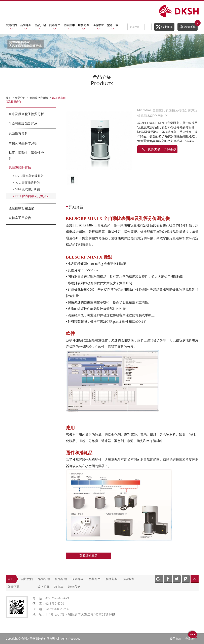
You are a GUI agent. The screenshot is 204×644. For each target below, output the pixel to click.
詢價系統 (188, 26)
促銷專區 (55, 25)
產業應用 (69, 25)
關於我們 (11, 25)
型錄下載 (113, 25)
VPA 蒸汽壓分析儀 (28, 189)
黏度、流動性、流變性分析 (26, 155)
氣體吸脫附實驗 (20, 168)
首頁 (11, 579)
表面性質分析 (18, 133)
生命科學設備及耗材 (23, 124)
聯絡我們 (74, 587)
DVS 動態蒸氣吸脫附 (30, 176)
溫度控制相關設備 (22, 208)
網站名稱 (179, 11)
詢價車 (59, 587)
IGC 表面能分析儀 (28, 183)
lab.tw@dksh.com (57, 609)
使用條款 (176, 639)
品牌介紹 (26, 25)
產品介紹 (40, 25)
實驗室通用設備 (20, 218)
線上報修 (165, 27)
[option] (99, 141)
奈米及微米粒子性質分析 (26, 114)
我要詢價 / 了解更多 (159, 149)
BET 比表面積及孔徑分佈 (32, 196)
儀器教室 (98, 25)
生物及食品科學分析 (23, 143)
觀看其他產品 (88, 556)
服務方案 (84, 25)
